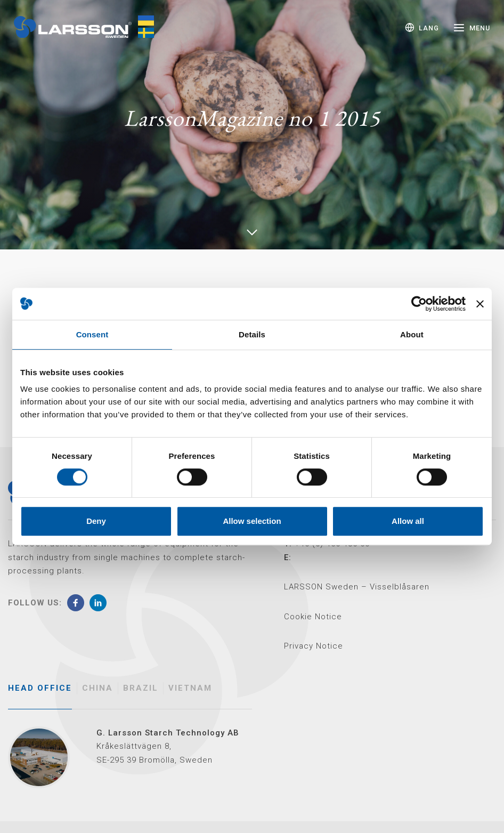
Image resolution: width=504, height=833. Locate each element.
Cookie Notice (313, 617)
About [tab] (412, 334)
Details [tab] (252, 334)
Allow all (408, 521)
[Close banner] (480, 304)
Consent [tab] (92, 334)
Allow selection (252, 521)
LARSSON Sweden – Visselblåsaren (357, 587)
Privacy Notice (314, 646)
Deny (96, 521)
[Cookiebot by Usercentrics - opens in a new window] (419, 304)
